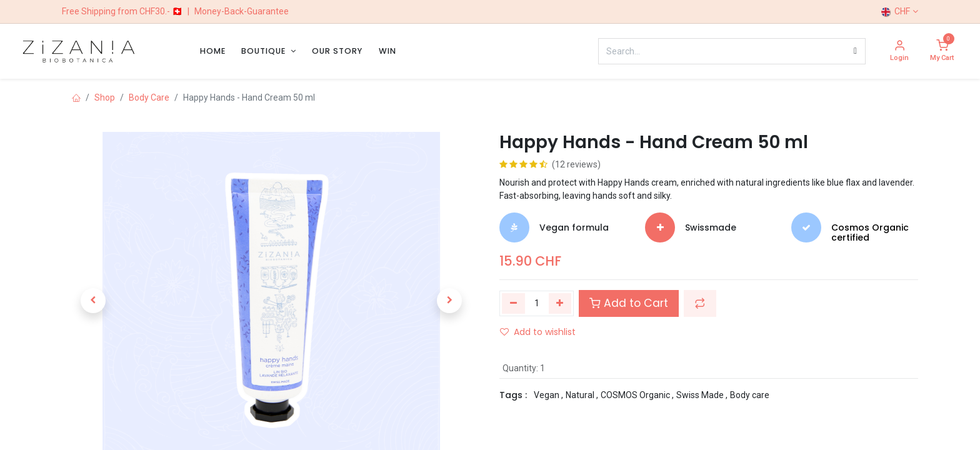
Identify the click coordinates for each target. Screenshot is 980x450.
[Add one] (560, 303)
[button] (93, 301)
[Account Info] (899, 52)
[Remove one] (513, 303)
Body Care (149, 97)
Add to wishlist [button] (538, 332)
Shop (105, 97)
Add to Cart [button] (629, 303)
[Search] (855, 51)
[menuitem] (213, 51)
